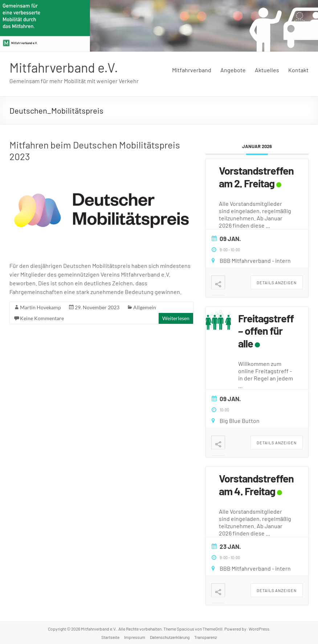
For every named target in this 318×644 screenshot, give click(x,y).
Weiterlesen (176, 318)
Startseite (110, 637)
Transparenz (205, 637)
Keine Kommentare (42, 318)
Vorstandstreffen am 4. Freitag (256, 485)
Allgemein (145, 307)
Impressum (135, 637)
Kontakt (298, 70)
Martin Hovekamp (40, 307)
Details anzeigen (277, 283)
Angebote (233, 70)
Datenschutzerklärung (170, 637)
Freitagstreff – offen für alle (266, 331)
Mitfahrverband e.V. (64, 67)
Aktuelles (267, 70)
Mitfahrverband (192, 70)
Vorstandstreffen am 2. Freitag (256, 177)
